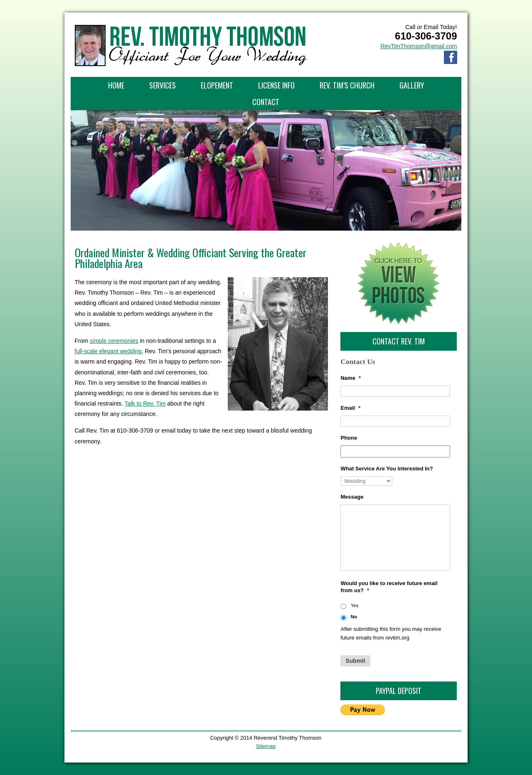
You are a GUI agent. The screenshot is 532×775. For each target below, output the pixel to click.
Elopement (217, 85)
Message (352, 497)
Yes (355, 605)
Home (116, 85)
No (354, 617)
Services (163, 85)
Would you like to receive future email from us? (389, 587)
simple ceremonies (114, 341)
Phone (349, 438)
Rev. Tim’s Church (347, 85)
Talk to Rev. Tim (145, 403)
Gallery (412, 85)
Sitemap (266, 746)
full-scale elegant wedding (108, 351)
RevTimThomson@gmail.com (419, 46)
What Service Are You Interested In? (387, 469)
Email (350, 408)
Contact (266, 102)
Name (350, 378)
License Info (276, 85)
